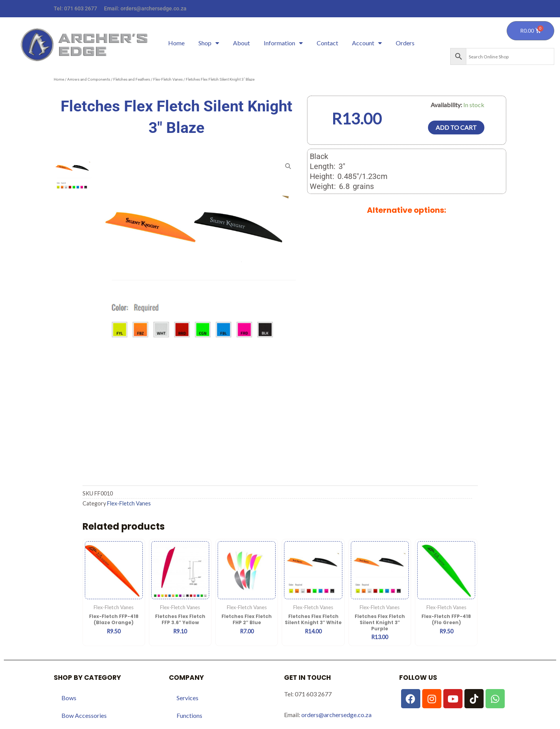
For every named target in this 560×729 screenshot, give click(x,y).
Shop (209, 43)
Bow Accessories (84, 715)
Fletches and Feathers (132, 79)
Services (187, 698)
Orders (405, 43)
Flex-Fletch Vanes (168, 79)
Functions (189, 715)
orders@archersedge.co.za (154, 8)
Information (283, 43)
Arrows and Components (89, 79)
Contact (327, 43)
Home (176, 43)
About (241, 43)
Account (367, 43)
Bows (69, 698)
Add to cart (456, 127)
